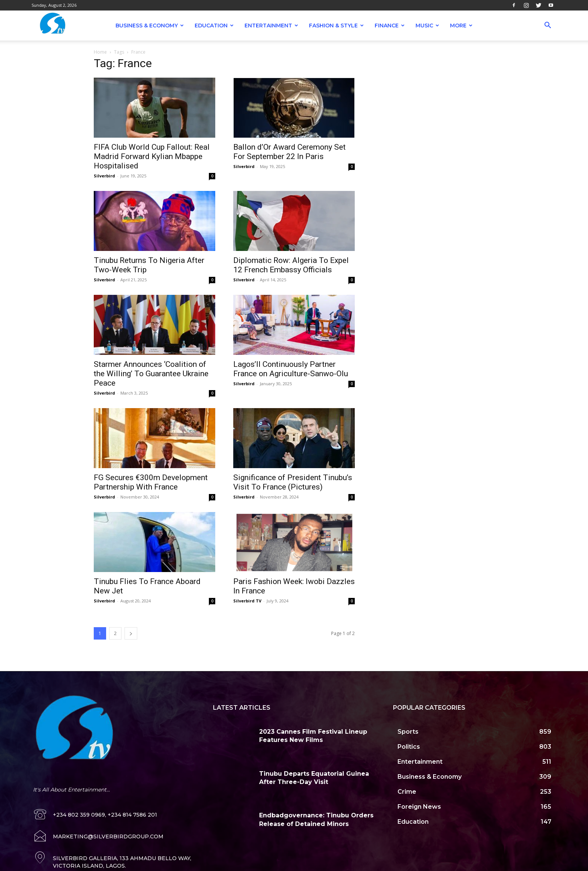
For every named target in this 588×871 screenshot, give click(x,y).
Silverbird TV (247, 601)
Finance (390, 26)
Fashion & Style (336, 26)
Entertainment (271, 26)
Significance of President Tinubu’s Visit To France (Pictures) (293, 482)
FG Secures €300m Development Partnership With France (151, 482)
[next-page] (131, 633)
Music (427, 26)
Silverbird (104, 176)
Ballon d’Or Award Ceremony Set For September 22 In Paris (289, 152)
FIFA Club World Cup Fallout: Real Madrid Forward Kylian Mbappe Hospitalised (152, 156)
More (461, 26)
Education (214, 26)
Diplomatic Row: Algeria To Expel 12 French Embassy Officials (291, 265)
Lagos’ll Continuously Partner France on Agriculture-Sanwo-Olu (291, 369)
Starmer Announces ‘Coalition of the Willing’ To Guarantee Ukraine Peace (151, 374)
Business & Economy (150, 26)
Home (100, 52)
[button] (547, 26)
